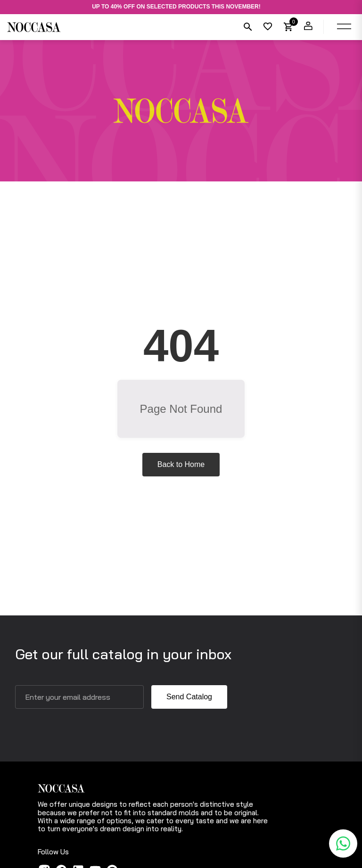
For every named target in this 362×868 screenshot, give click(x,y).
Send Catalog (189, 697)
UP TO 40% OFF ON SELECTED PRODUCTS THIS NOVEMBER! (176, 7)
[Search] (247, 27)
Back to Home (181, 464)
